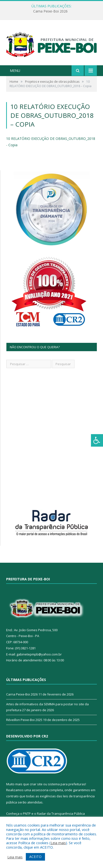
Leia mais (58, 843)
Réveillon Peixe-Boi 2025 (24, 720)
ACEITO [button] (35, 857)
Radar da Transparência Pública (61, 814)
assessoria (40, 790)
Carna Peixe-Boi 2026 (50, 11)
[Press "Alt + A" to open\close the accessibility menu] (97, 440)
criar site (36, 784)
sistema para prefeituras (67, 784)
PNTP (27, 814)
